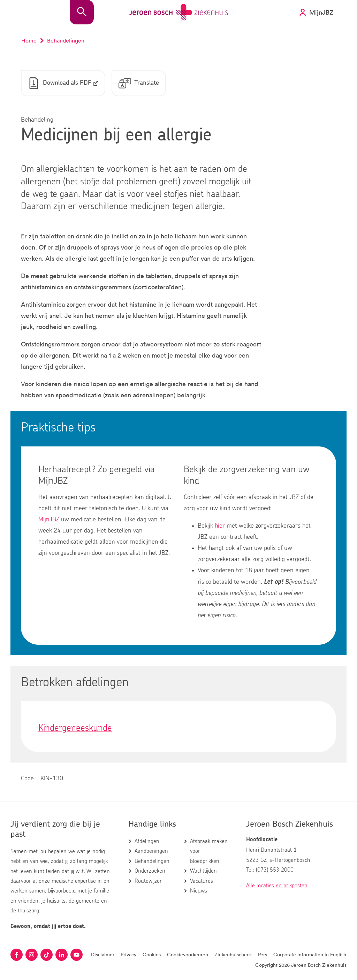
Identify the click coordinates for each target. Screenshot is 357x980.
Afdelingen (147, 841)
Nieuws (199, 891)
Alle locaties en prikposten (277, 886)
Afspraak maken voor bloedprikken (209, 851)
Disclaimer (103, 954)
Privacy (128, 954)
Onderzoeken (150, 871)
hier (220, 526)
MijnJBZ (49, 520)
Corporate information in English (310, 954)
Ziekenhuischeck (233, 954)
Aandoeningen (151, 851)
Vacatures (202, 881)
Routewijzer (148, 881)
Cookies (152, 954)
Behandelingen (152, 861)
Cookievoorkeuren (188, 954)
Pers (263, 954)
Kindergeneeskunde (75, 728)
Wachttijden (203, 871)
